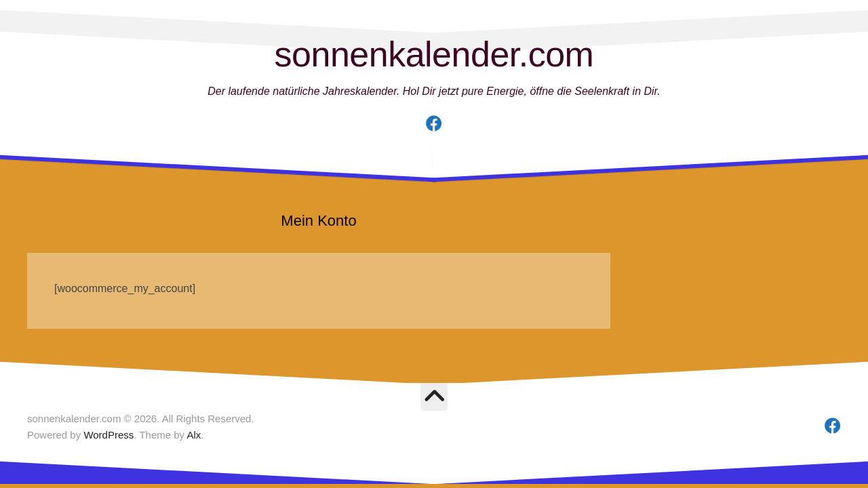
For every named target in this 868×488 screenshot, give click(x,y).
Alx (194, 435)
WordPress (108, 435)
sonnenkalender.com (434, 54)
